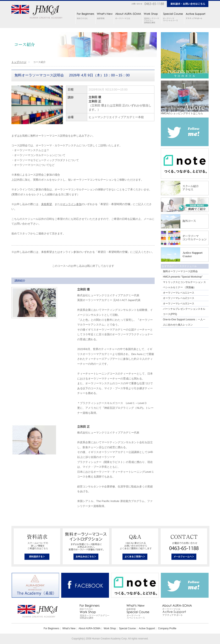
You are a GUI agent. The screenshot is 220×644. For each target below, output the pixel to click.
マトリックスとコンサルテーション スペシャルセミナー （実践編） (184, 285)
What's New (69, 628)
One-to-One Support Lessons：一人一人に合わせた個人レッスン (184, 322)
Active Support (147, 628)
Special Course (127, 628)
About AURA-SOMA (89, 628)
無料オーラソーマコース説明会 (180, 271)
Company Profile (167, 628)
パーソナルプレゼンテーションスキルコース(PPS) (184, 312)
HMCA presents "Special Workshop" (183, 277)
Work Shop (110, 628)
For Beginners (51, 628)
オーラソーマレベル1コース (179, 293)
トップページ (19, 62)
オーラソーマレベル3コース (179, 304)
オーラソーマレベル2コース (179, 298)
